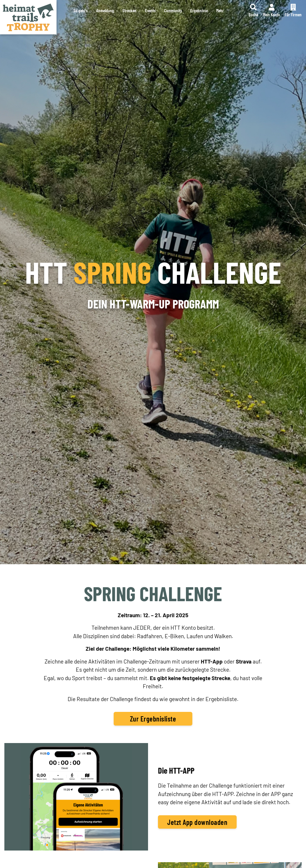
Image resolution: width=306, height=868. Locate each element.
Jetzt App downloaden (197, 822)
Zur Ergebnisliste (153, 719)
